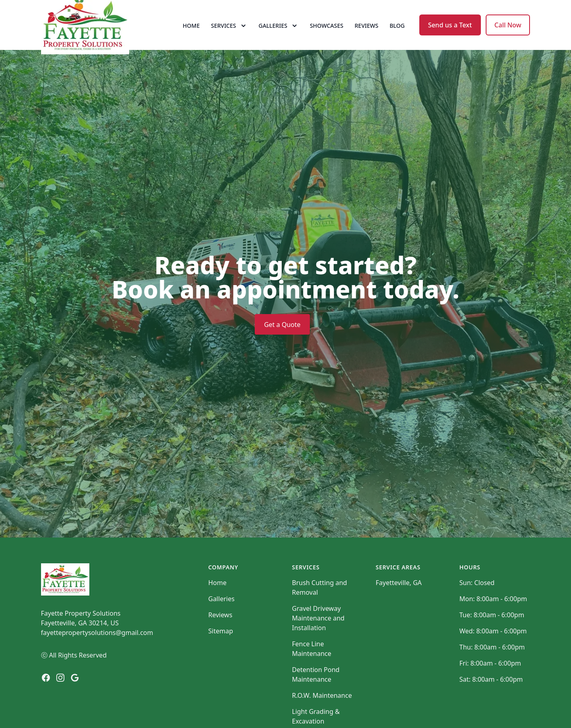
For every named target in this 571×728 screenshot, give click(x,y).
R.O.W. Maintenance (322, 716)
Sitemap (221, 652)
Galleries (222, 620)
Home (191, 36)
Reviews (366, 36)
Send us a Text (450, 35)
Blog (397, 36)
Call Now (508, 35)
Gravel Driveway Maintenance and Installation (318, 639)
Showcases (327, 36)
